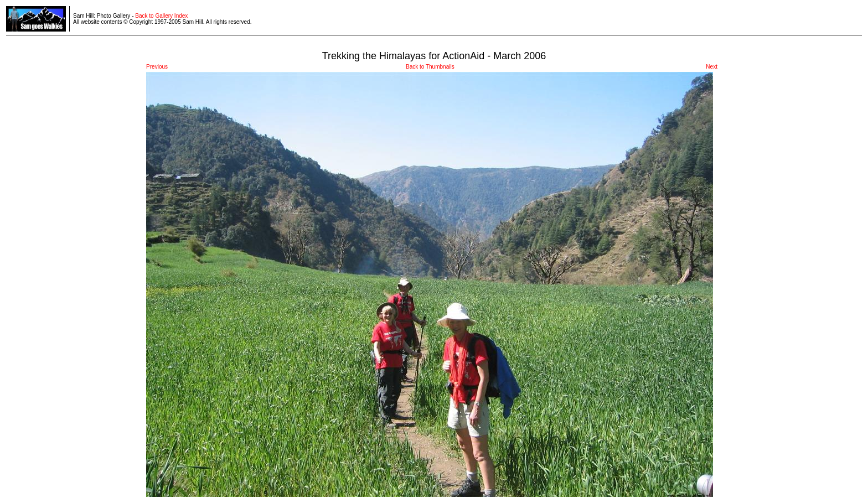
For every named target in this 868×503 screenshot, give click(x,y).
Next (712, 67)
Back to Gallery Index (161, 16)
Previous (157, 67)
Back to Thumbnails (430, 67)
